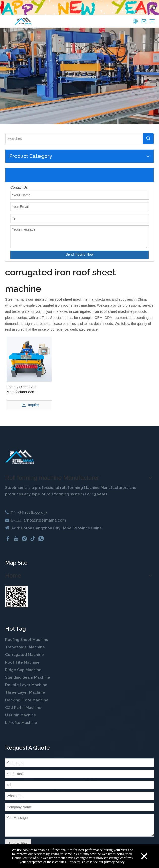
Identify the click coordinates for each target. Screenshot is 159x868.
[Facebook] (8, 535)
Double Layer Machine (26, 682)
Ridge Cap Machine (23, 667)
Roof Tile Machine (22, 659)
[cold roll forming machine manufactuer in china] (19, 454)
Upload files (18, 840)
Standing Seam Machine (28, 674)
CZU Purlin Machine (24, 705)
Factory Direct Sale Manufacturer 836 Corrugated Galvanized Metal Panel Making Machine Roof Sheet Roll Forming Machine (26, 386)
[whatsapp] (41, 535)
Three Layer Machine (25, 689)
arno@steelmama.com (45, 517)
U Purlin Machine (21, 712)
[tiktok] (33, 535)
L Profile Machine (21, 720)
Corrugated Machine (24, 652)
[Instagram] (24, 535)
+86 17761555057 (32, 509)
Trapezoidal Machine (25, 644)
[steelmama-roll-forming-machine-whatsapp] (16, 593)
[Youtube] (16, 535)
